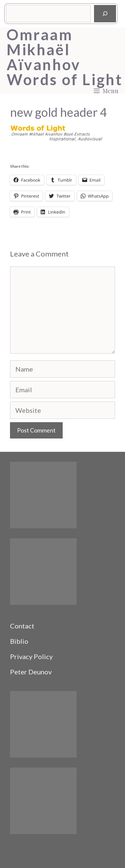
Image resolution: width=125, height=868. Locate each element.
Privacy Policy (31, 656)
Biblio (19, 641)
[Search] (105, 14)
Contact (22, 626)
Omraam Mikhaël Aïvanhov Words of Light (65, 57)
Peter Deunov (31, 672)
